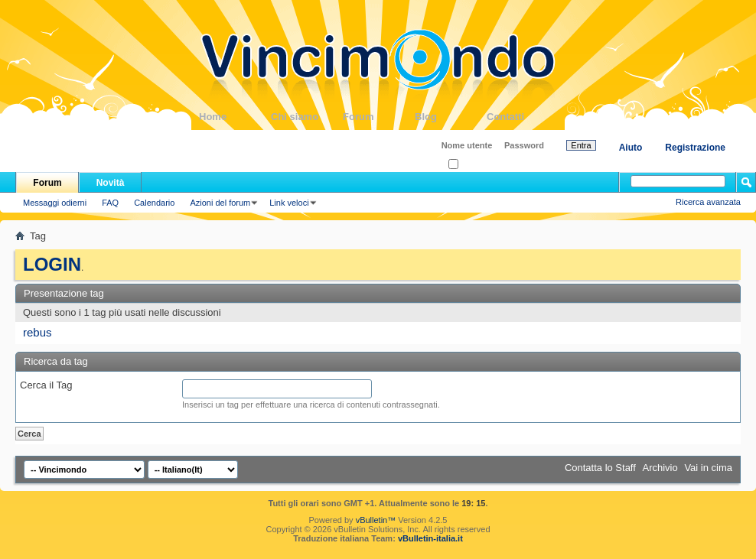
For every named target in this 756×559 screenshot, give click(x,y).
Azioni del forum (220, 203)
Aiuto (631, 148)
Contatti (523, 117)
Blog (451, 117)
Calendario (154, 203)
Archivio (660, 468)
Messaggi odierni (55, 203)
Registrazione (695, 148)
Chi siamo (307, 117)
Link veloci (289, 203)
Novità (111, 183)
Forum (379, 117)
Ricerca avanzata (708, 202)
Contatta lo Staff (600, 468)
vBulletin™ (376, 520)
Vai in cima (708, 468)
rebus (37, 332)
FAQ (110, 203)
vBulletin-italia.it (430, 538)
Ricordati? (472, 165)
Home (235, 117)
